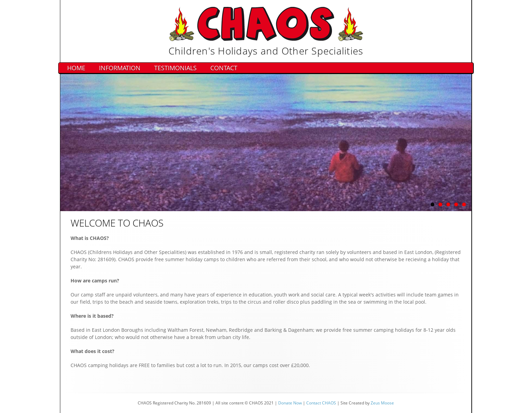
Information (120, 68)
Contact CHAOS (321, 403)
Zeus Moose (382, 403)
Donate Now (290, 403)
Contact (224, 68)
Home (76, 68)
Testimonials (175, 68)
